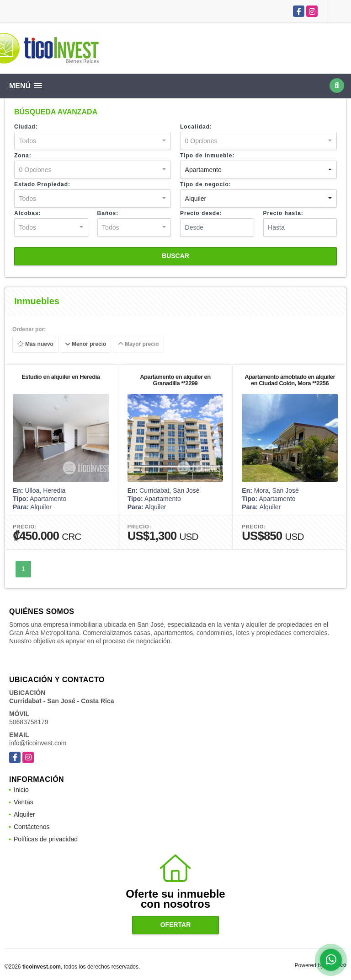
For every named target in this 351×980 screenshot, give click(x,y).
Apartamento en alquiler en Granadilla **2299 (175, 380)
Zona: (23, 156)
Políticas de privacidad (46, 839)
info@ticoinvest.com (38, 743)
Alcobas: (28, 213)
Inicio (21, 790)
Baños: (108, 213)
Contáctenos (32, 827)
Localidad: (196, 127)
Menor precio (86, 345)
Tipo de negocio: (206, 184)
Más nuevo (35, 345)
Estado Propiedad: (42, 184)
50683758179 (29, 722)
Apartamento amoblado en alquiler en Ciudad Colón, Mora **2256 (290, 380)
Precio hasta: (283, 213)
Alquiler (24, 814)
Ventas (24, 802)
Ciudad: (26, 127)
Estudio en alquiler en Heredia (61, 377)
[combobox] (93, 141)
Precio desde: (201, 213)
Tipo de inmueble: (207, 156)
